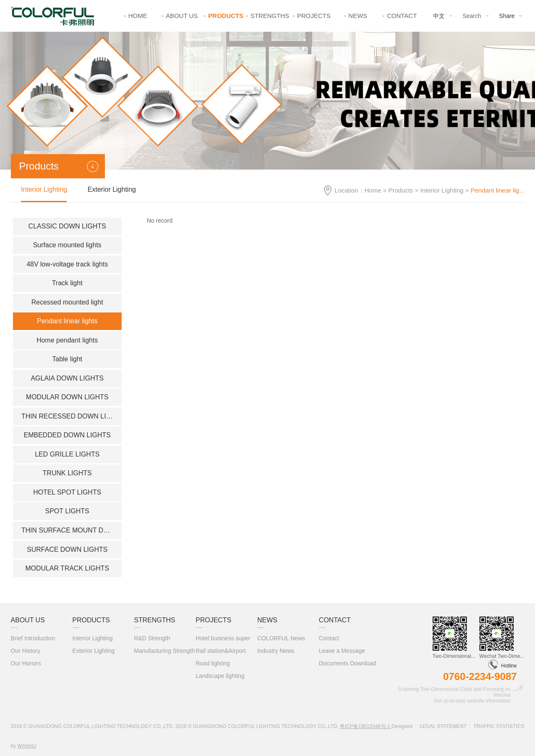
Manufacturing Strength (165, 651)
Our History (26, 651)
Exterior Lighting (112, 189)
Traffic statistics (499, 726)
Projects (314, 16)
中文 (439, 16)
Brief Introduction (33, 638)
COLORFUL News (281, 638)
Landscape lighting (220, 676)
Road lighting (213, 663)
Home (138, 16)
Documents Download (348, 663)
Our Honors (26, 663)
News (358, 16)
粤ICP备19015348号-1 (366, 726)
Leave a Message (342, 651)
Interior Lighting (442, 190)
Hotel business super (223, 638)
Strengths (270, 16)
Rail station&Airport (221, 651)
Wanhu (27, 746)
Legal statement (443, 726)
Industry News (276, 651)
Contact (402, 16)
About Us (182, 16)
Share (507, 16)
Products (226, 16)
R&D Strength (152, 638)
